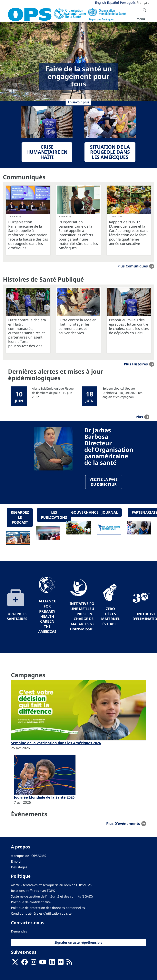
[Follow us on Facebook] (25, 963)
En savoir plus (78, 102)
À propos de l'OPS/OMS (29, 856)
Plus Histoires (136, 364)
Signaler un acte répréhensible (78, 943)
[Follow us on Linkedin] (52, 963)
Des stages (19, 867)
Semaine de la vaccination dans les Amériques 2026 (56, 743)
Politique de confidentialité (31, 902)
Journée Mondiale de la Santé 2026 (44, 797)
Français (143, 3)
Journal (110, 512)
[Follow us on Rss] (69, 963)
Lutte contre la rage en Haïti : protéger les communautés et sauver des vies (78, 326)
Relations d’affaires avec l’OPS (33, 891)
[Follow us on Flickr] (61, 963)
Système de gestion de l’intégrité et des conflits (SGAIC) (52, 897)
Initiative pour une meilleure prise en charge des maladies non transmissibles (84, 616)
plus (139, 417)
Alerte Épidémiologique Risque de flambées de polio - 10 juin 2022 (53, 393)
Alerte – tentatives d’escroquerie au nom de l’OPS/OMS (52, 885)
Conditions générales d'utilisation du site (41, 914)
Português (128, 3)
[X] (15, 963)
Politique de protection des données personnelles (48, 908)
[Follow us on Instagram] (34, 963)
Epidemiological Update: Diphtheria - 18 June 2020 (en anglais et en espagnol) (123, 393)
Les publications (54, 515)
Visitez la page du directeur (104, 482)
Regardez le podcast (20, 517)
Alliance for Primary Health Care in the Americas (47, 616)
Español (113, 3)
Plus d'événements (123, 824)
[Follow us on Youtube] (43, 963)
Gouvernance (85, 512)
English (100, 3)
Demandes (19, 932)
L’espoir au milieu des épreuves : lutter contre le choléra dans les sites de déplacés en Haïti (129, 326)
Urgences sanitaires (17, 616)
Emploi (16, 862)
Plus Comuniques (133, 266)
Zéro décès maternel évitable (110, 616)
